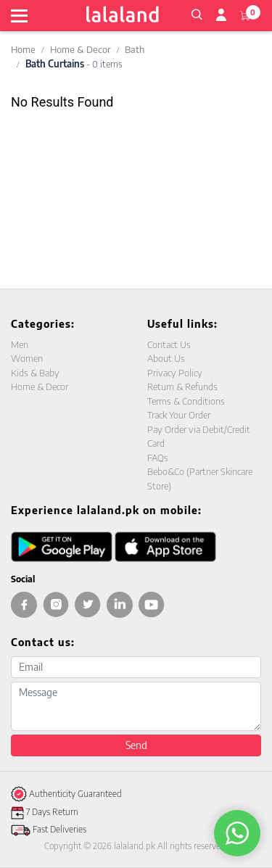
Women (27, 358)
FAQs (158, 458)
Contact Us (169, 344)
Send (136, 745)
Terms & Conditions (186, 401)
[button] (197, 13)
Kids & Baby (35, 373)
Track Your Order (179, 415)
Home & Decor (81, 49)
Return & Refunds (182, 387)
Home (23, 49)
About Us (166, 358)
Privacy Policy (175, 373)
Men (20, 344)
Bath (135, 49)
